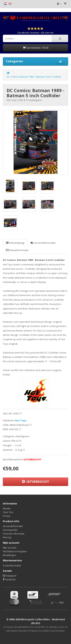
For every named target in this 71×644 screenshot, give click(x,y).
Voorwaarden (10, 530)
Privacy (7, 516)
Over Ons (8, 512)
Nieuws (7, 508)
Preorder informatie (14, 534)
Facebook (9, 579)
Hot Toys (21, 420)
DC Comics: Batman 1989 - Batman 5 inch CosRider (34, 77)
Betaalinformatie (17, 250)
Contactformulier (12, 566)
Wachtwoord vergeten (15, 551)
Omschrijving (15, 243)
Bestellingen (9, 555)
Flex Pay (7, 537)
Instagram (10, 576)
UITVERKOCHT (35, 482)
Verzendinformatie (43, 243)
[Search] (60, 38)
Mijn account (10, 548)
